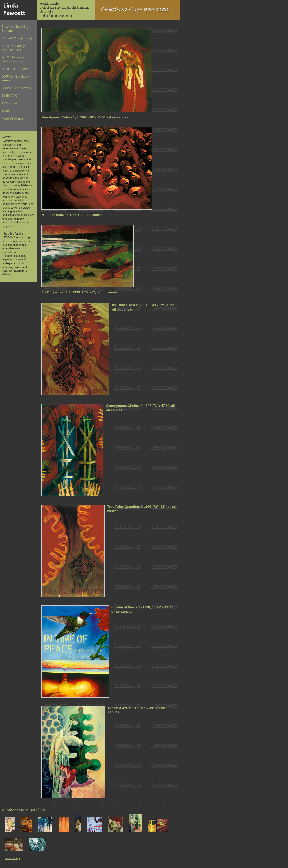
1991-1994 (9, 103)
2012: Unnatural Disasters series (13, 59)
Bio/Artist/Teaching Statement (15, 29)
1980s (6, 111)
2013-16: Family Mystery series (13, 48)
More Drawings (12, 118)
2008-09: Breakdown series (17, 78)
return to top (13, 858)
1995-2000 (9, 96)
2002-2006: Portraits (16, 88)
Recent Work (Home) (17, 38)
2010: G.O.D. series (16, 69)
